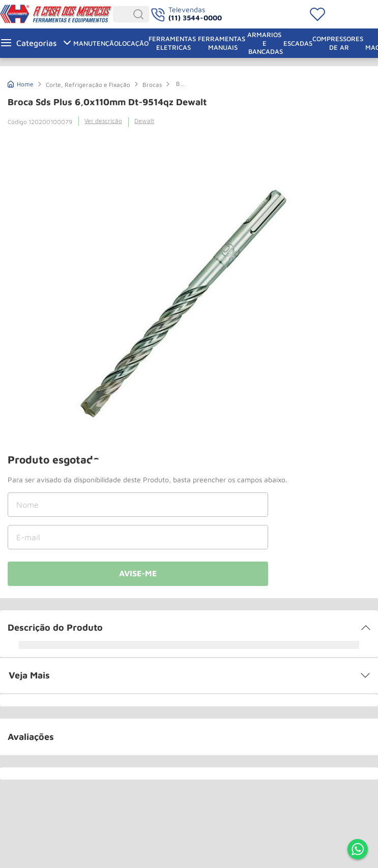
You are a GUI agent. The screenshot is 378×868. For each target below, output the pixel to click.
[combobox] (131, 14)
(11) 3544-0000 (195, 18)
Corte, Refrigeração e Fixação (88, 85)
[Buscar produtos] (140, 14)
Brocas (152, 85)
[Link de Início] (21, 83)
